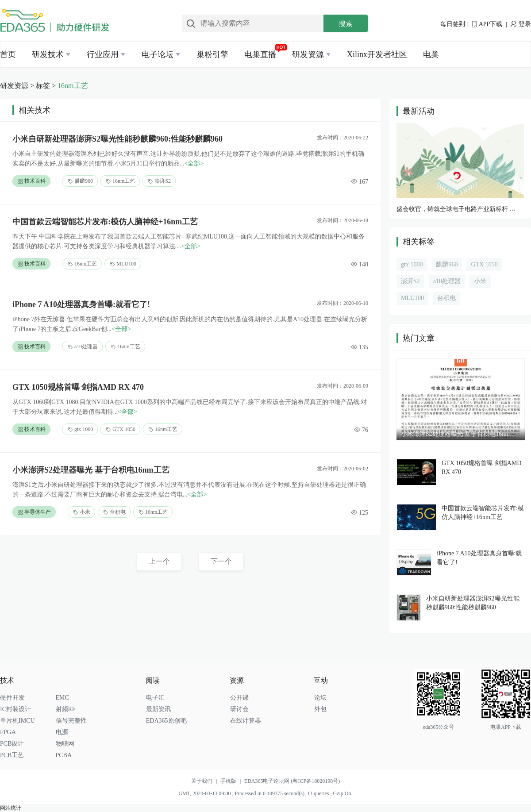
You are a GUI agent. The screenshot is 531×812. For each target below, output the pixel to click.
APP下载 (487, 24)
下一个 (221, 561)
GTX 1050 (120, 429)
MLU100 (123, 264)
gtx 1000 (80, 429)
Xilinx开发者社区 (377, 54)
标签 (43, 86)
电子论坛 (158, 54)
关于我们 (206, 781)
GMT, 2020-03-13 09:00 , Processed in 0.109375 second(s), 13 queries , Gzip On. (265, 793)
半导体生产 (34, 512)
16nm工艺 (73, 86)
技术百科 (31, 181)
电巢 (431, 54)
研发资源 (308, 54)
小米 (81, 512)
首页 (8, 54)
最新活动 (419, 111)
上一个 (159, 561)
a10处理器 (83, 347)
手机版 (232, 781)
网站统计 (11, 808)
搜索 (346, 24)
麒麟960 (80, 181)
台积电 (114, 512)
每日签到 (453, 24)
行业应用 (103, 54)
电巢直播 (260, 54)
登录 (521, 24)
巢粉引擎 (212, 54)
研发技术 (48, 54)
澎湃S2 (159, 181)
